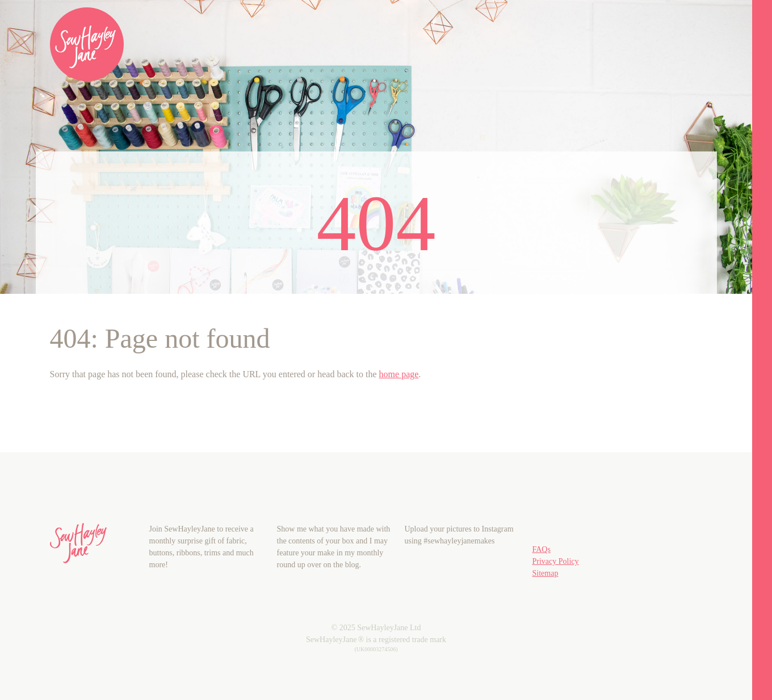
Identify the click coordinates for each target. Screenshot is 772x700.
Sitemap (546, 573)
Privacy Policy (556, 561)
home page (399, 374)
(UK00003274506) (376, 649)
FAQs (542, 549)
